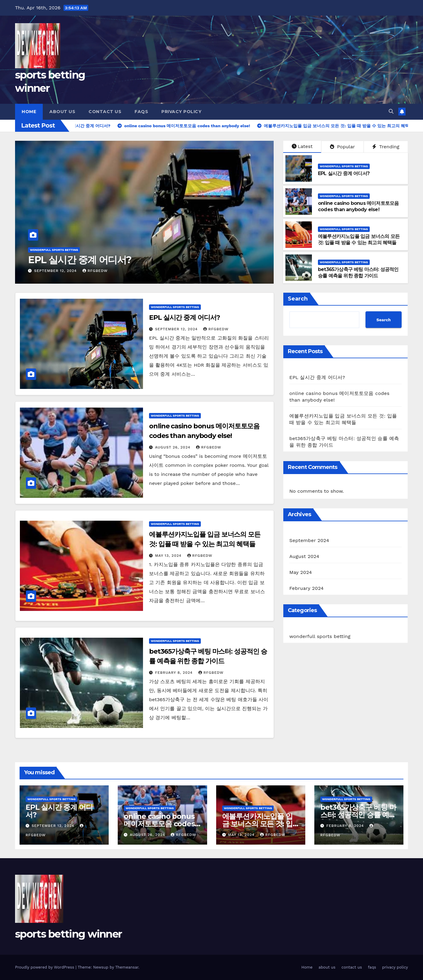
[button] (391, 111)
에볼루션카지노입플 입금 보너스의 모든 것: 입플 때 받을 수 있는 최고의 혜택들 (359, 239)
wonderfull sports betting (54, 250)
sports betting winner (68, 934)
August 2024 (304, 556)
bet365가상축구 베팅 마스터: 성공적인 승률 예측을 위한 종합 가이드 (358, 273)
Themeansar (127, 967)
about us (62, 112)
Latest (302, 146)
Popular (342, 147)
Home (29, 112)
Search (298, 299)
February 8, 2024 (175, 673)
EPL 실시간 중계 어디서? (80, 260)
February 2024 (306, 588)
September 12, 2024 (56, 271)
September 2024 (309, 540)
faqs (141, 112)
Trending (386, 147)
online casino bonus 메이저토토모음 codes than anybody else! (358, 206)
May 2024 (301, 572)
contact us (105, 112)
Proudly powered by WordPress (45, 967)
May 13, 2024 (169, 556)
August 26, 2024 (173, 447)
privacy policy (181, 112)
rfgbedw (95, 271)
